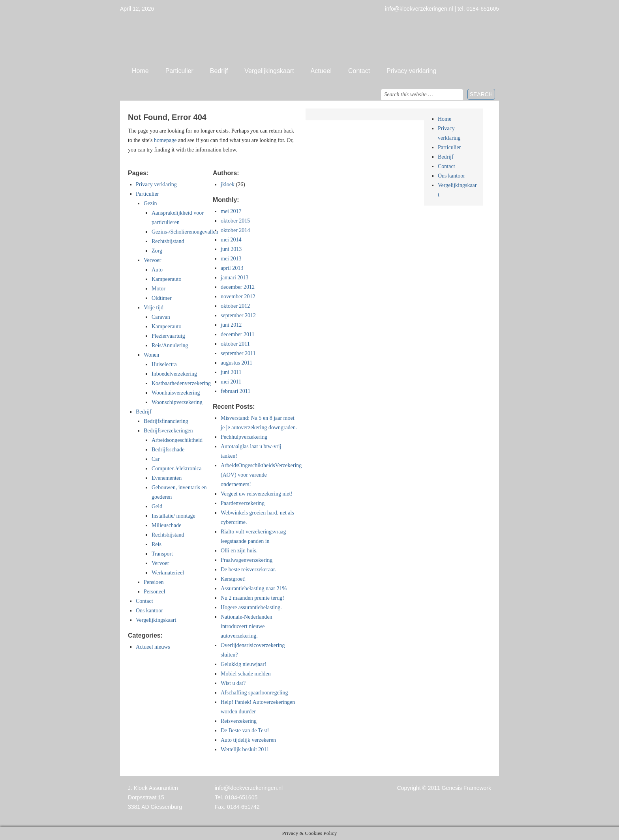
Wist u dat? (233, 683)
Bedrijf (219, 71)
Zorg (157, 251)
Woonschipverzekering (177, 402)
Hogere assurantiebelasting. (251, 607)
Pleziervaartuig (168, 336)
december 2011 (237, 334)
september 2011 (238, 353)
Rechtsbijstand (168, 241)
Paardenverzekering (243, 503)
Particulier (179, 71)
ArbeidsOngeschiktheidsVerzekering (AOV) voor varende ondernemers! (261, 475)
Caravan (161, 317)
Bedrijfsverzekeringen (168, 431)
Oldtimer (162, 298)
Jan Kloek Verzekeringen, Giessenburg (309, 37)
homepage (165, 140)
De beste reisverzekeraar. (248, 570)
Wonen (151, 355)
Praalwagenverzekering (247, 560)
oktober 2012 (235, 306)
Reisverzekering (239, 721)
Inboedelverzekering (174, 374)
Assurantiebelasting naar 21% (254, 588)
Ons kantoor (149, 611)
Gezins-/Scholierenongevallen (185, 232)
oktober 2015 (235, 221)
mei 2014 (231, 240)
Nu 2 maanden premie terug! (252, 598)
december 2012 (238, 287)
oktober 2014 (235, 230)
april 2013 (232, 268)
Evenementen (167, 478)
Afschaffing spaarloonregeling (254, 693)
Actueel (321, 71)
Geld (157, 506)
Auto (157, 270)
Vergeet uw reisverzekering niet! (257, 494)
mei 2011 (231, 382)
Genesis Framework (466, 788)
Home (140, 71)
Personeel (154, 592)
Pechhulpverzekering (244, 437)
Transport (162, 554)
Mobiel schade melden (246, 674)
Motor (159, 289)
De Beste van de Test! (245, 731)
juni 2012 (231, 325)
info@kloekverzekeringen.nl (249, 788)
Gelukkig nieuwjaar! (243, 664)
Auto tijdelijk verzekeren (248, 740)
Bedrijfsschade (168, 450)
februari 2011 (235, 391)
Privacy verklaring (411, 71)
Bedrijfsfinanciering (166, 421)
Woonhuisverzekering (176, 393)
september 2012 (238, 315)
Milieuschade (166, 525)
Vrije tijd (154, 308)
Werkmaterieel (168, 573)
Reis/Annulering (170, 345)
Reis (157, 544)
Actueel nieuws (153, 647)
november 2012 (238, 297)
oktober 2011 (235, 344)
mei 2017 (231, 211)
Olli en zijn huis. (239, 551)
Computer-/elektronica (176, 469)
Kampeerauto (166, 279)
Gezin (150, 203)
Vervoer (152, 260)
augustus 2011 (236, 363)
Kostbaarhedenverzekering (181, 383)
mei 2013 (231, 259)
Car (156, 459)
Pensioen (154, 582)
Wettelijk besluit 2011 (245, 749)
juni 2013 (231, 249)
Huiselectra (164, 364)
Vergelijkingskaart (269, 71)
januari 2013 (234, 278)
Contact (359, 71)
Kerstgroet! (233, 579)
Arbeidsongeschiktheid (177, 440)
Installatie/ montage (174, 516)
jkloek (228, 184)
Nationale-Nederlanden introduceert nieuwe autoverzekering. (247, 626)
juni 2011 (231, 372)
